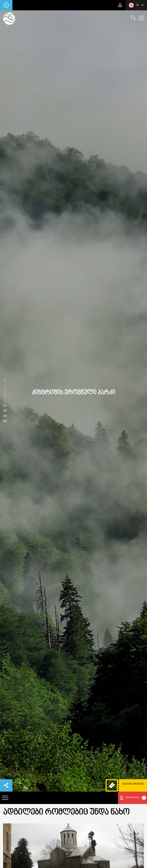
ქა (134, 5)
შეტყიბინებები (136, 798)
